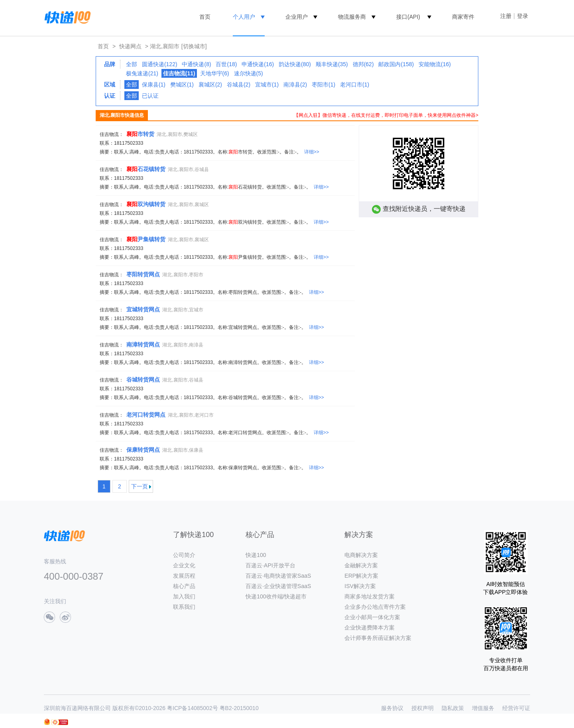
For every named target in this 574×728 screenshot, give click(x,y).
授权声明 (423, 708)
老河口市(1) (355, 85)
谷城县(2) (239, 85)
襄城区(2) (210, 85)
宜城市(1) (267, 85)
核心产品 (184, 586)
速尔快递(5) (249, 73)
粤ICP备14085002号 (193, 708)
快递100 (256, 555)
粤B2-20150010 (239, 708)
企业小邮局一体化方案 (372, 617)
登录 (523, 16)
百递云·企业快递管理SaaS (278, 586)
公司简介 (184, 555)
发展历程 (184, 576)
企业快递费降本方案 (370, 628)
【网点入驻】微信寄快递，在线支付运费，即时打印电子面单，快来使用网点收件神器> (386, 115)
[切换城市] (194, 46)
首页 (205, 17)
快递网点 (130, 46)
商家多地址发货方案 (370, 596)
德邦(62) (363, 64)
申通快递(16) (258, 64)
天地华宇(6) (215, 73)
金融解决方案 (361, 565)
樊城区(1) (182, 85)
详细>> (312, 152)
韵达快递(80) (295, 64)
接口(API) (408, 17)
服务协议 (392, 708)
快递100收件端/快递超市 (276, 596)
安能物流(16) (435, 64)
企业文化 (184, 565)
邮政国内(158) (396, 64)
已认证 (150, 96)
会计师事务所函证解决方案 (378, 638)
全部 (132, 64)
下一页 (140, 486)
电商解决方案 (361, 555)
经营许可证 (516, 708)
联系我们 (184, 607)
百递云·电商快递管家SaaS (278, 576)
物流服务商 (352, 17)
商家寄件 (463, 17)
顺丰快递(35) (332, 64)
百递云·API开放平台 (270, 565)
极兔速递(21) (142, 73)
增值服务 (483, 708)
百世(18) (226, 64)
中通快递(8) (196, 64)
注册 (506, 16)
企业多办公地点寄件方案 (375, 607)
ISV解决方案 (360, 586)
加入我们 (184, 596)
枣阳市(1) (323, 85)
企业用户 (297, 17)
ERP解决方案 (361, 576)
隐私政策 (453, 708)
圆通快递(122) (160, 64)
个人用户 (244, 17)
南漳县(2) (295, 85)
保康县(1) (154, 85)
